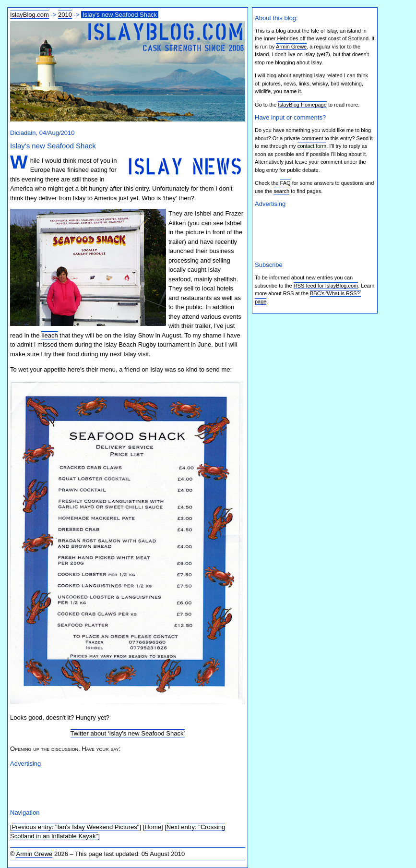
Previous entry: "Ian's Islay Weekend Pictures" (76, 827)
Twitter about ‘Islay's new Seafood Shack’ (128, 733)
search (281, 191)
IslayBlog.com (30, 15)
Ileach (50, 335)
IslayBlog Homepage (302, 105)
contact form (312, 146)
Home (153, 827)
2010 (65, 15)
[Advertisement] (122, 786)
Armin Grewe (34, 854)
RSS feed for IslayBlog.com (326, 286)
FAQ (285, 183)
